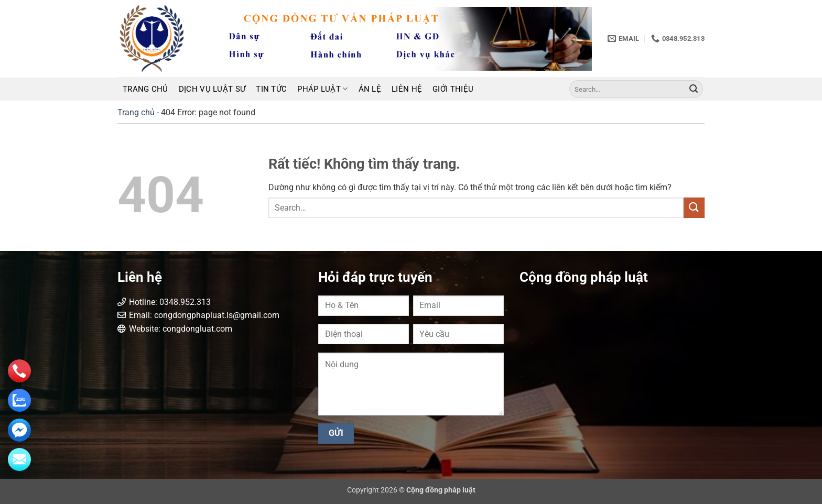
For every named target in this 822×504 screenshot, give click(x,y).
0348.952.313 (185, 302)
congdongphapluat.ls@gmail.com (217, 315)
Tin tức (271, 89)
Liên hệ (407, 89)
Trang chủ (145, 89)
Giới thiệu (453, 89)
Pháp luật (322, 89)
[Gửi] (694, 89)
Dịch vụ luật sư (212, 89)
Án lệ (370, 89)
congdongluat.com (197, 329)
